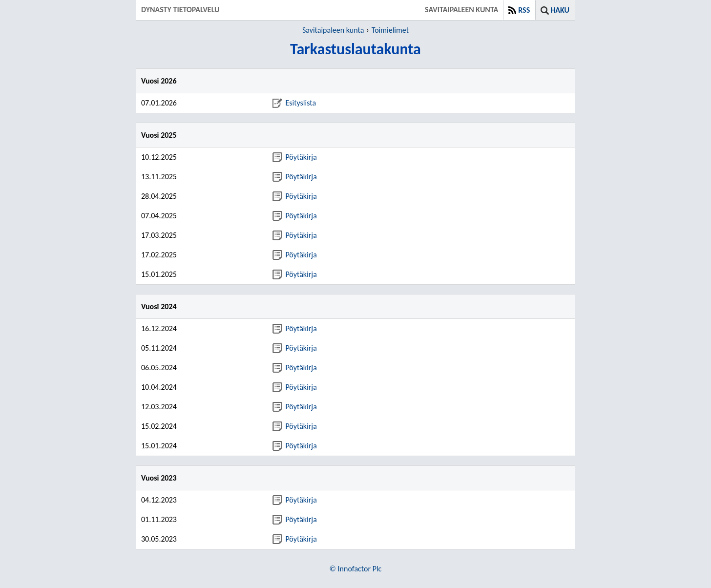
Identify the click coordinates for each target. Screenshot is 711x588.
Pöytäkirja (294, 157)
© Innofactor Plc (356, 569)
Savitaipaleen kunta (333, 30)
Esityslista (294, 103)
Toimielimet (390, 30)
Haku (560, 10)
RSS (524, 10)
